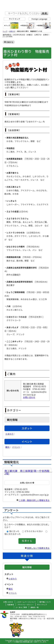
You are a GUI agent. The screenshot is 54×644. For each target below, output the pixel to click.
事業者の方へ (43, 26)
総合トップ (11, 26)
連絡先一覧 (34, 607)
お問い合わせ (29, 397)
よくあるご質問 (21, 607)
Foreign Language (40, 19)
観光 (7, 447)
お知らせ (12, 31)
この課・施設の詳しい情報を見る (34, 500)
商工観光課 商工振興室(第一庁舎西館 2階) (28, 472)
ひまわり (10, 434)
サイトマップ (15, 19)
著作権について (45, 602)
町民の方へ (27, 26)
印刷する (10, 42)
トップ (5, 31)
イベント (16, 447)
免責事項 (11, 605)
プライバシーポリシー (25, 605)
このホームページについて (26, 602)
